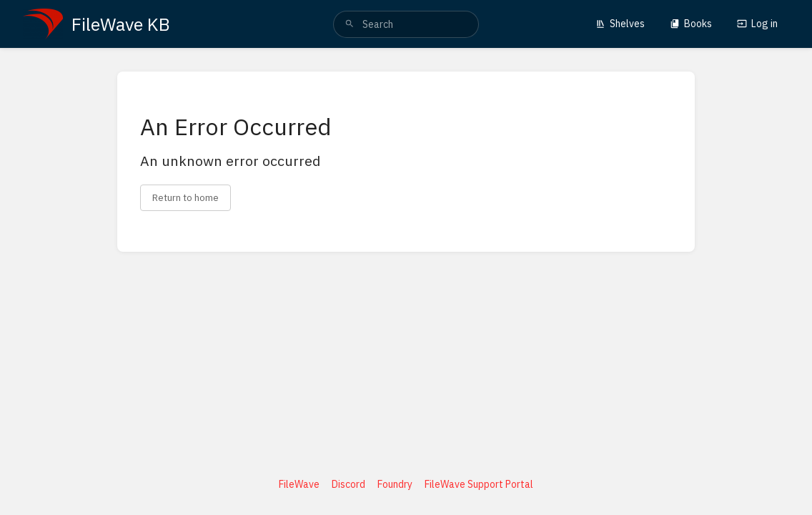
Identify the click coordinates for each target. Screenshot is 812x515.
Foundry (395, 484)
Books (691, 24)
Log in (757, 24)
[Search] (350, 24)
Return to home (185, 197)
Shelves (620, 24)
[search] (406, 24)
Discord (348, 484)
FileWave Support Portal (479, 484)
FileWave (299, 484)
